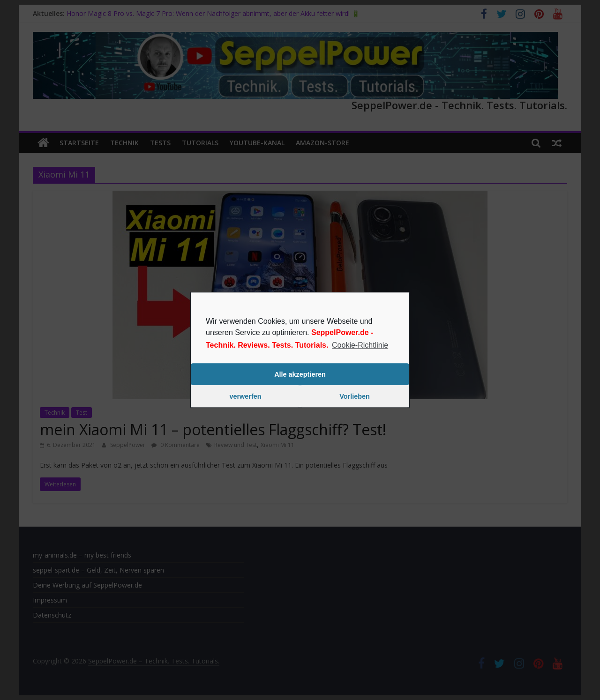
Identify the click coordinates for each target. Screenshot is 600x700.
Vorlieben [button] (355, 396)
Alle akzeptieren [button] (300, 374)
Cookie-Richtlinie (360, 345)
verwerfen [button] (246, 396)
